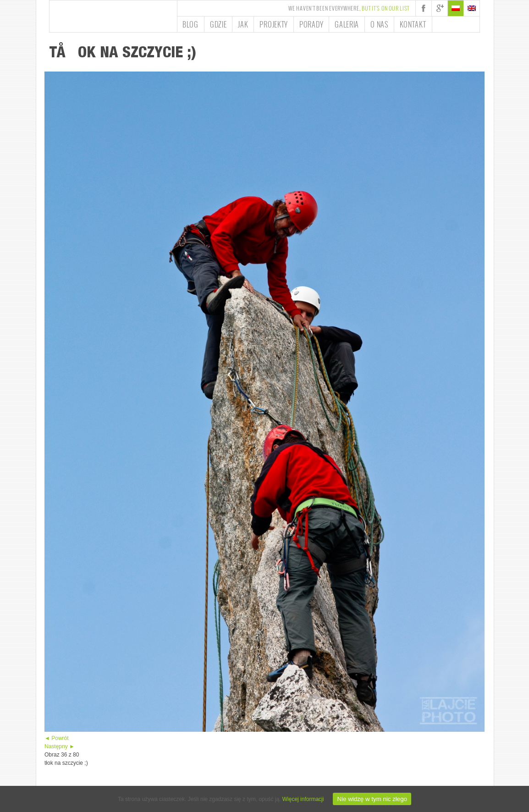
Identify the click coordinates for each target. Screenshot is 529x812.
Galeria (347, 24)
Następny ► (60, 746)
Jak (243, 24)
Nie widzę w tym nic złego (372, 799)
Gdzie (218, 24)
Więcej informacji (303, 799)
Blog (190, 24)
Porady (311, 24)
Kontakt (413, 24)
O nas (379, 24)
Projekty (274, 24)
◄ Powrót (57, 738)
